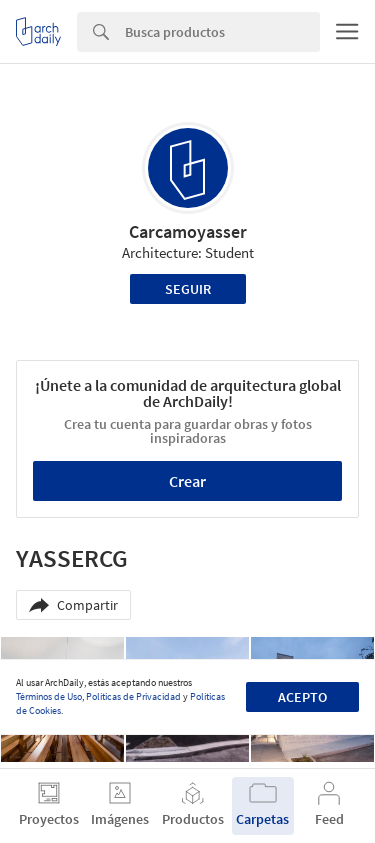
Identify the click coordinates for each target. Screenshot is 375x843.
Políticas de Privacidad (133, 696)
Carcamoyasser (188, 231)
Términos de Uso (49, 696)
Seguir (188, 289)
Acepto (302, 697)
